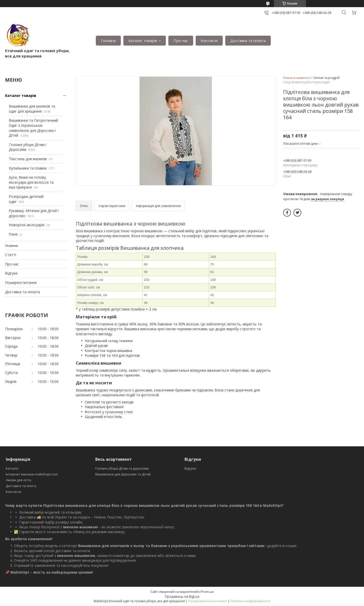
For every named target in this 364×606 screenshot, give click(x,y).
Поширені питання (21, 283)
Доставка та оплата (248, 40)
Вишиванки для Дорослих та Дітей (123, 474)
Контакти (209, 40)
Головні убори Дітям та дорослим (122, 468)
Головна (108, 40)
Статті (11, 255)
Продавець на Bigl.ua (182, 596)
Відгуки (11, 273)
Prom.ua (207, 592)
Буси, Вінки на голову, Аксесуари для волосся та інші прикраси (31, 182)
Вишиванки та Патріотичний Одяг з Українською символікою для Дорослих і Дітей (33, 128)
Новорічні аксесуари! (27, 225)
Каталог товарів (143, 40)
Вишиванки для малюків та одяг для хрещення (32, 109)
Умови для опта (18, 480)
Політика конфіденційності (250, 601)
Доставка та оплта (21, 486)
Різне (13, 234)
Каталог (12, 468)
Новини (12, 246)
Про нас (181, 40)
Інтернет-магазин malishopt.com (32, 474)
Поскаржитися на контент (208, 601)
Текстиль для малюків (28, 159)
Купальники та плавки (28, 168)
